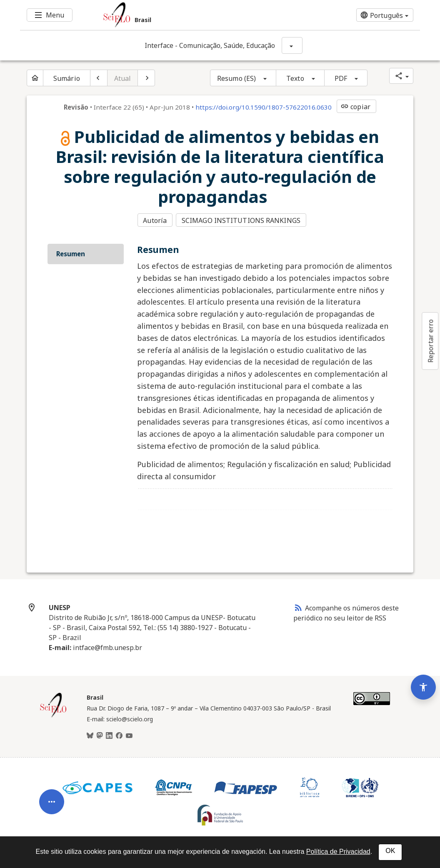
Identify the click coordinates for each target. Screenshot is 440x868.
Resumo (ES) (236, 78)
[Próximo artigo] (146, 78)
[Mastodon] (100, 735)
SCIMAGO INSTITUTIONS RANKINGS (242, 220)
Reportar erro (430, 341)
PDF (341, 78)
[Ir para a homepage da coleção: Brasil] (187, 15)
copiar (355, 107)
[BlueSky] (90, 735)
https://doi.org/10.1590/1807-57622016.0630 (264, 107)
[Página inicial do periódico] (35, 78)
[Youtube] (129, 735)
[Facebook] (119, 735)
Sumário (67, 78)
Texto (295, 78)
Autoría (155, 220)
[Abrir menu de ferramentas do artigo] (52, 794)
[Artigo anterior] (99, 78)
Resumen (71, 253)
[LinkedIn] (109, 735)
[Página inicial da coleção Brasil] (53, 715)
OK (390, 851)
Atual (123, 78)
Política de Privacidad (338, 852)
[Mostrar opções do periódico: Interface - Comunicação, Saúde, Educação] (292, 45)
